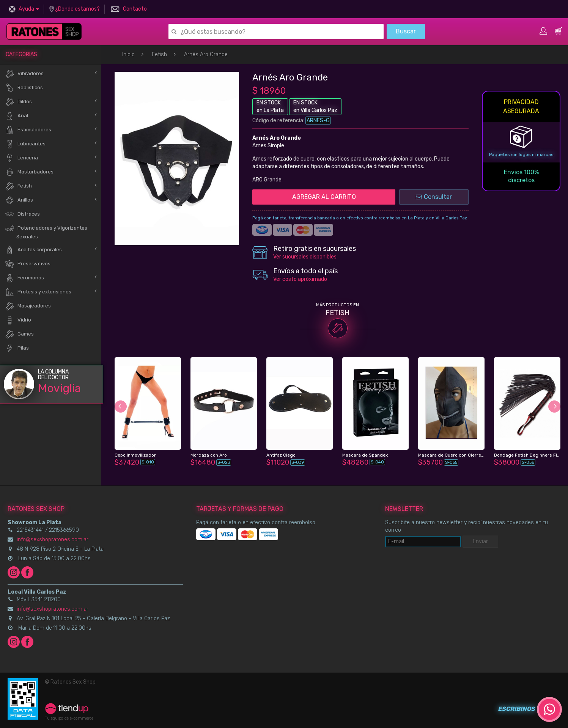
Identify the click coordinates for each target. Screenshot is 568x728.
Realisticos (24, 88)
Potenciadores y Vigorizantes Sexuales (46, 232)
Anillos (19, 200)
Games (19, 334)
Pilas (17, 348)
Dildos (18, 102)
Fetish (159, 54)
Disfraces (22, 214)
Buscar (406, 31)
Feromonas (24, 278)
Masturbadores (29, 172)
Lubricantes (25, 144)
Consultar (434, 197)
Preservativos (28, 264)
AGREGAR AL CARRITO (324, 197)
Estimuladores (28, 130)
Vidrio (18, 320)
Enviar (480, 541)
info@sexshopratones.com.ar (53, 540)
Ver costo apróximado (300, 279)
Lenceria (21, 158)
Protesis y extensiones (38, 292)
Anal (17, 116)
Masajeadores (28, 306)
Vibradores (24, 74)
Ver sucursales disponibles (305, 257)
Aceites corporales (33, 250)
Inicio (128, 54)
